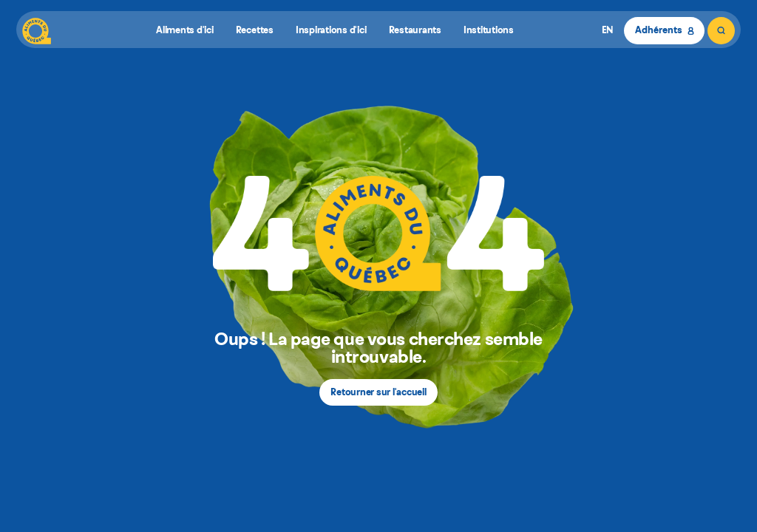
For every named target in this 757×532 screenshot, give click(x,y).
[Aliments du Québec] (37, 31)
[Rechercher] (721, 31)
